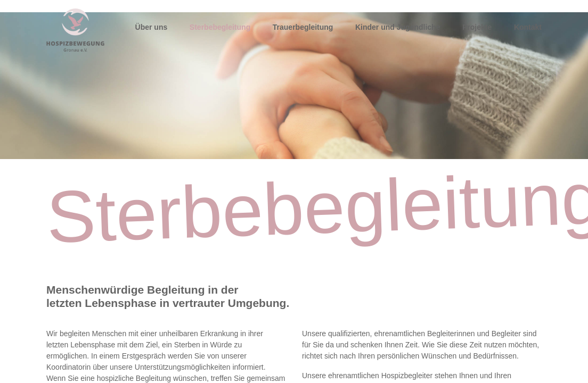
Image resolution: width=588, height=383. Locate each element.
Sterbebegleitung (220, 27)
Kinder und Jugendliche (398, 27)
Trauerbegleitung (303, 27)
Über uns (152, 27)
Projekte (477, 27)
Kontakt (528, 27)
